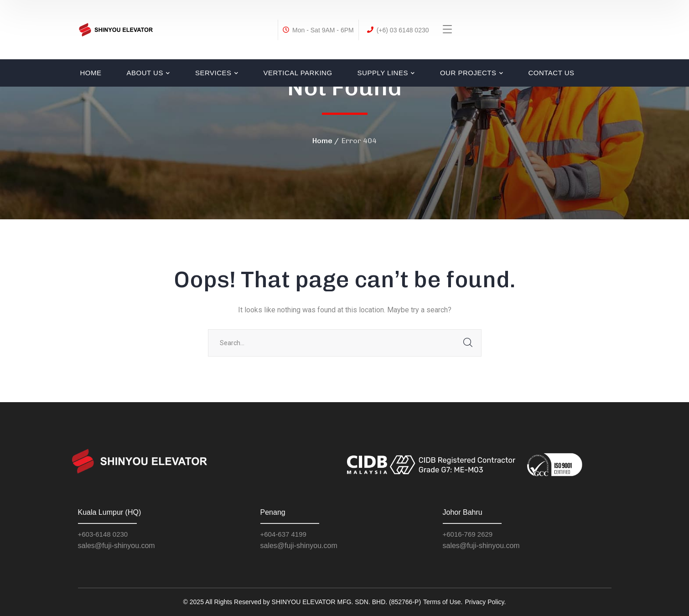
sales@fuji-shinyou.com (117, 546)
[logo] (116, 29)
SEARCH (468, 343)
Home (322, 141)
